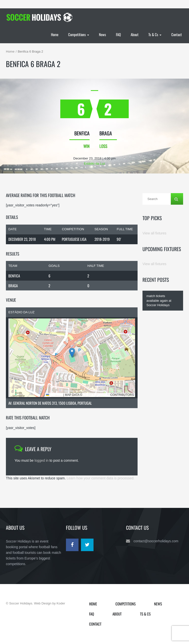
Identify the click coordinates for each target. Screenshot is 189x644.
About (135, 34)
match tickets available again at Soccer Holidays (159, 301)
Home (55, 34)
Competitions (79, 34)
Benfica (14, 276)
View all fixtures (154, 233)
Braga (13, 286)
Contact (177, 34)
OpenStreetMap (96, 395)
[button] (72, 353)
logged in (41, 460)
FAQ (118, 34)
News (102, 34)
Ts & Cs (155, 34)
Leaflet (54, 395)
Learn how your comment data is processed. (101, 478)
